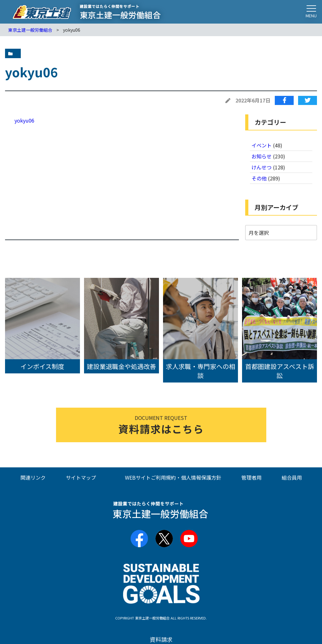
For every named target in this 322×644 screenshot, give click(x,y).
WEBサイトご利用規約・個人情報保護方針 (173, 477)
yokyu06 (24, 120)
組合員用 (292, 477)
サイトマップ (81, 477)
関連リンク (33, 477)
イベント (262, 145)
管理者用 (251, 477)
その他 (259, 178)
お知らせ (262, 156)
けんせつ (262, 167)
